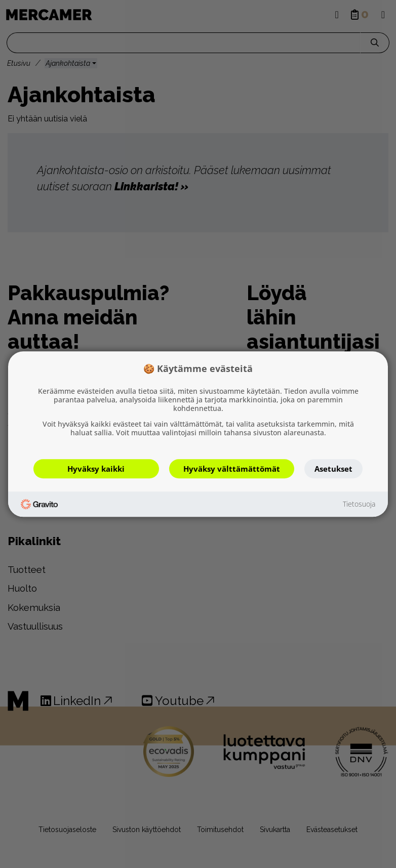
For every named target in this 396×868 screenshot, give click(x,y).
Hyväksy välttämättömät (232, 469)
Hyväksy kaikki (96, 469)
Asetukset (333, 469)
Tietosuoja (359, 504)
